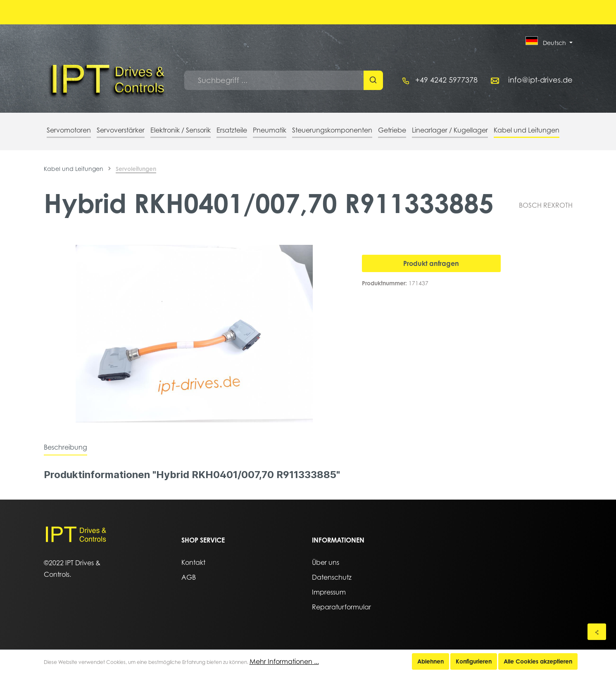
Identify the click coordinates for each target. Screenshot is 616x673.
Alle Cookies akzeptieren (538, 661)
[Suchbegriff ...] (274, 80)
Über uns (326, 562)
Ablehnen (430, 661)
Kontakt (193, 562)
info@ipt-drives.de (540, 80)
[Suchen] (373, 80)
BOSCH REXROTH (546, 205)
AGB (189, 577)
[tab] (65, 447)
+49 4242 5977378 (446, 80)
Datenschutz (332, 577)
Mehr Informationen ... (284, 661)
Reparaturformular (341, 607)
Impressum (329, 592)
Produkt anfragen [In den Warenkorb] (431, 263)
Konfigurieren (474, 661)
